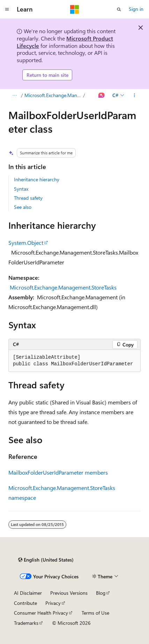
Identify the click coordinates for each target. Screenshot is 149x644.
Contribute (25, 603)
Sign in (136, 9)
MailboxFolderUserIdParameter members (58, 472)
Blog (101, 593)
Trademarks (26, 623)
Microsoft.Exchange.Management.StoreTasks (53, 95)
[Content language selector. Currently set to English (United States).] (46, 560)
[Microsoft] (75, 9)
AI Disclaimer (28, 593)
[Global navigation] (7, 9)
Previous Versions (69, 593)
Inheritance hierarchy (37, 179)
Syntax (21, 189)
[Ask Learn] (102, 95)
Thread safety (28, 198)
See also (23, 207)
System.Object (26, 243)
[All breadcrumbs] (14, 95)
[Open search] (119, 9)
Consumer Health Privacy (41, 613)
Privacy (53, 603)
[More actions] (135, 95)
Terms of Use (95, 613)
